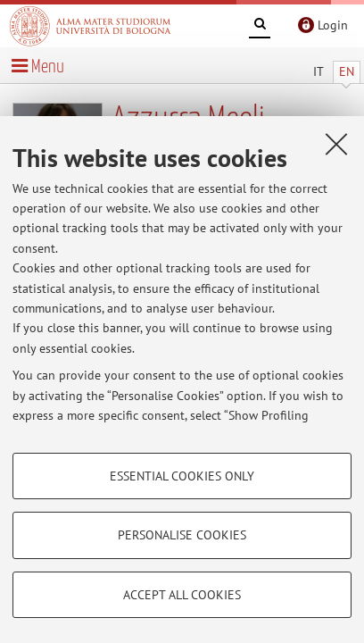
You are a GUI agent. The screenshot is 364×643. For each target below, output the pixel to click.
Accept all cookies (182, 595)
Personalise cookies (182, 535)
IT (318, 71)
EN (347, 71)
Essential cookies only (182, 476)
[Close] (336, 144)
